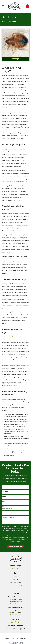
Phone (4, 496)
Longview (21, 366)
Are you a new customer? (10, 512)
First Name (5, 486)
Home (15, 576)
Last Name (5, 491)
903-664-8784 (15, 568)
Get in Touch (15, 589)
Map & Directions (15, 604)
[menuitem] (7, 638)
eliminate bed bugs (9, 337)
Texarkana (12, 366)
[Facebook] (15, 622)
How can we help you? (9, 517)
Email (4, 502)
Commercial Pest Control (15, 586)
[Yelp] (19, 622)
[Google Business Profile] (12, 622)
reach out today (11, 386)
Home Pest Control (15, 583)
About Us (15, 579)
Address (5, 507)
